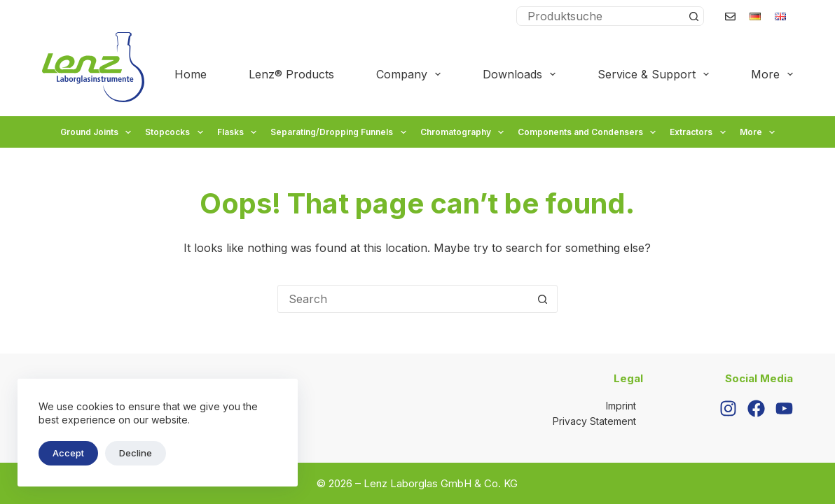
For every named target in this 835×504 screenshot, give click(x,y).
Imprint (621, 406)
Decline (136, 453)
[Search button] (693, 16)
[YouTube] (784, 408)
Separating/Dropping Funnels (340, 132)
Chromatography (464, 132)
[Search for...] (600, 16)
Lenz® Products (291, 74)
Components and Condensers (588, 132)
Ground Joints (97, 132)
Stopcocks (175, 132)
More (772, 74)
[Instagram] (728, 408)
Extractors (699, 132)
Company (411, 74)
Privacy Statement (594, 421)
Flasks (239, 132)
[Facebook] (756, 408)
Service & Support (656, 74)
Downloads (522, 74)
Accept (68, 453)
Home (191, 74)
